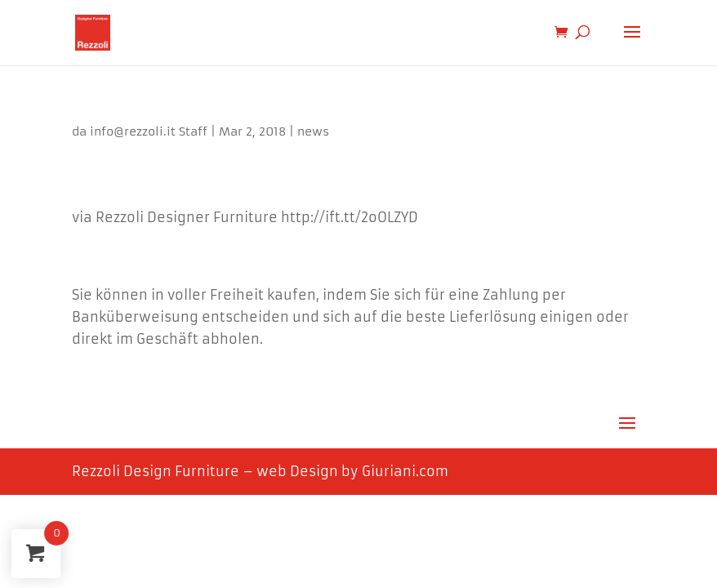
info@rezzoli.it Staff (149, 131)
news (313, 131)
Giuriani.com (405, 471)
